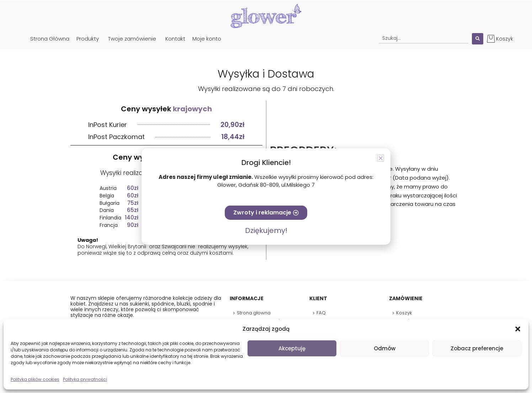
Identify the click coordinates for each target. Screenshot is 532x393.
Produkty (88, 39)
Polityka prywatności (85, 379)
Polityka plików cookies (35, 379)
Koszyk (505, 39)
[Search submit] (478, 39)
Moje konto (207, 39)
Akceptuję (292, 348)
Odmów (385, 348)
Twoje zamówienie (132, 39)
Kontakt (175, 39)
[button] (518, 329)
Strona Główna (50, 39)
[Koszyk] (491, 39)
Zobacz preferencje (477, 348)
